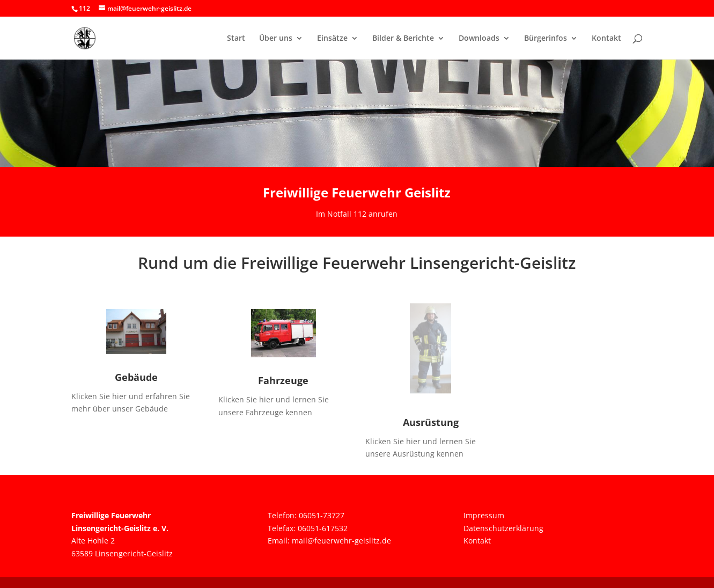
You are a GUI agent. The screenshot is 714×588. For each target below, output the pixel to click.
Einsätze (332, 39)
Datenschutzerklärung (503, 528)
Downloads (479, 39)
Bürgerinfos (546, 39)
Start (236, 39)
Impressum (484, 515)
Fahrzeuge (283, 380)
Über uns (276, 39)
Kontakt (606, 39)
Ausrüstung (431, 422)
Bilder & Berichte (403, 39)
